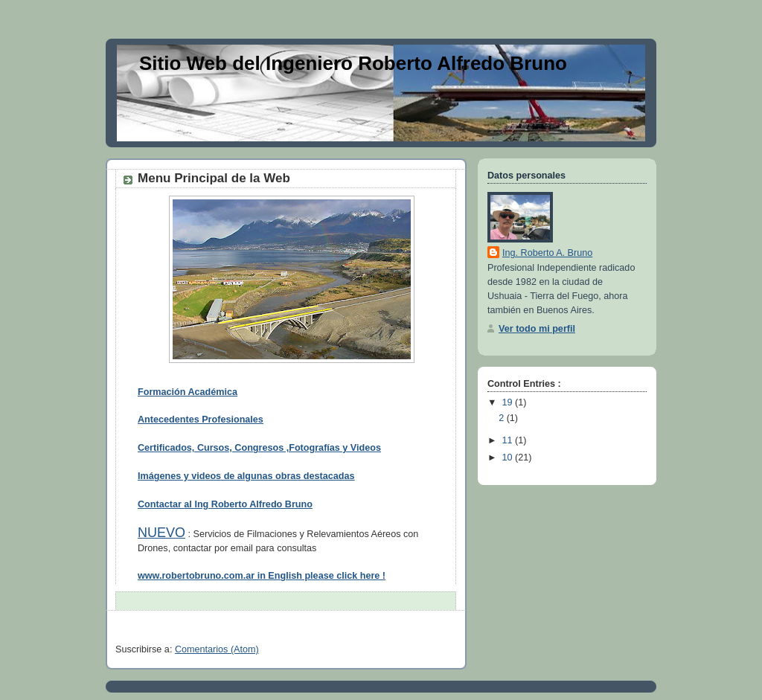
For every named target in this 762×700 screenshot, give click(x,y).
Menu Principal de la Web (214, 178)
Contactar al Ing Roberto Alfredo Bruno (225, 504)
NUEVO (161, 533)
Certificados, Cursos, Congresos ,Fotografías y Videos (259, 448)
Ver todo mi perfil (537, 329)
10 (509, 457)
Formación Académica (188, 392)
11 (509, 440)
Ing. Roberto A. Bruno (547, 253)
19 (509, 402)
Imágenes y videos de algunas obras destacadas (246, 476)
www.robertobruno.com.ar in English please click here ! (262, 576)
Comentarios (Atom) (217, 649)
